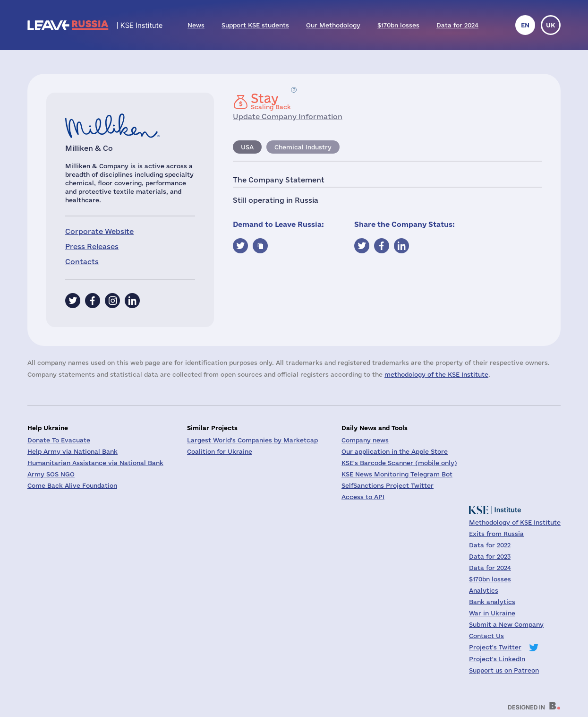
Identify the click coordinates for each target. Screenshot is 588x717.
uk (551, 25)
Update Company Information (288, 117)
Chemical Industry (303, 147)
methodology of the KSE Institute (436, 374)
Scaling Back (271, 101)
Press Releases (92, 246)
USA (247, 147)
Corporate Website (99, 231)
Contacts (82, 262)
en (525, 25)
